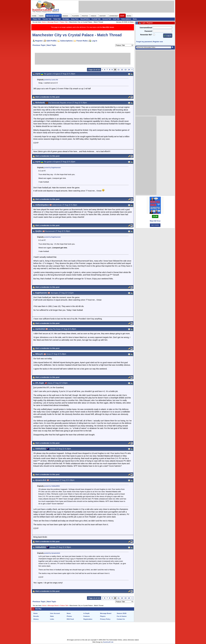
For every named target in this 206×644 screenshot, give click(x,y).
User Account (55, 613)
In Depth (86, 613)
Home (44, 22)
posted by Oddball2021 (52, 486)
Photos (69, 616)
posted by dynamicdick (52, 553)
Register (39, 41)
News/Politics (85, 19)
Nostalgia (66, 19)
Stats (52, 616)
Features (87, 616)
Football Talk (96, 19)
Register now (158, 42)
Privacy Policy (105, 619)
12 (122, 70)
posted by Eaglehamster (52, 168)
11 (118, 70)
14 (129, 70)
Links (52, 619)
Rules (135, 19)
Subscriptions (126, 19)
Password (148, 31)
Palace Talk (37, 19)
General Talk (107, 19)
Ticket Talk (57, 19)
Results (36, 616)
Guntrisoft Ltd (108, 642)
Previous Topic (39, 45)
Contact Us (121, 619)
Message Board (53, 22)
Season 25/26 (122, 613)
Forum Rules (82, 41)
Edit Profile (51, 41)
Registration (88, 619)
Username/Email (146, 28)
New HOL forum (108, 27)
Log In (94, 41)
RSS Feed (70, 619)
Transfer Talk (47, 19)
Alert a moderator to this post (47, 97)
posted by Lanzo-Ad (51, 80)
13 (125, 70)
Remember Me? (146, 35)
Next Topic (51, 45)
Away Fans (75, 19)
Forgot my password (144, 42)
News (69, 613)
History (36, 619)
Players (103, 616)
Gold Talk (116, 19)
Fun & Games (122, 616)
